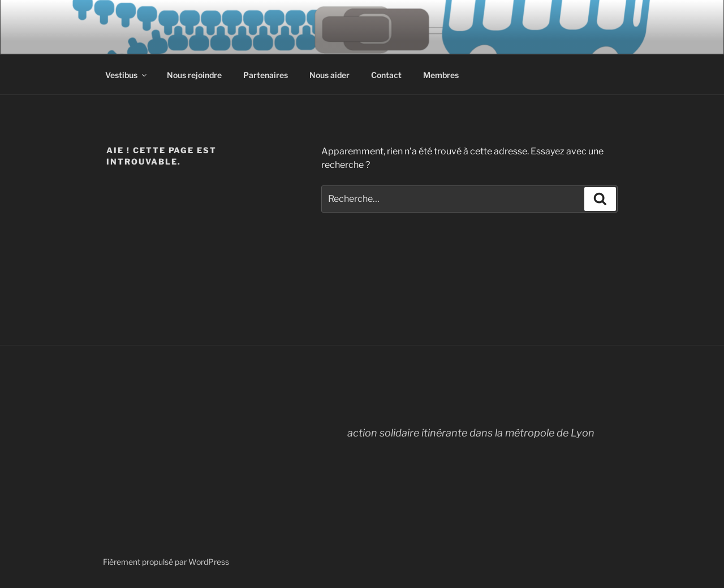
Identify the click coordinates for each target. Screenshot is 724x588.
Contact (386, 75)
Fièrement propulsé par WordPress (166, 562)
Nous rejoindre (194, 75)
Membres (441, 75)
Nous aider (329, 75)
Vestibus (127, 75)
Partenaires (266, 75)
